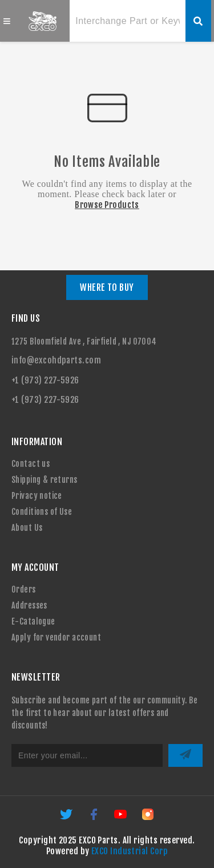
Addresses (29, 605)
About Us (27, 528)
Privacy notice (37, 496)
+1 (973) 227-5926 (45, 380)
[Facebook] (94, 818)
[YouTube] (121, 818)
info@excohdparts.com (56, 360)
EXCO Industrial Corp (130, 851)
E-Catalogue (33, 621)
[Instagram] (148, 818)
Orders (24, 589)
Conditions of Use (42, 512)
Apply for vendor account (56, 637)
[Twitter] (67, 818)
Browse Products (107, 205)
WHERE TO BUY (107, 287)
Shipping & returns (45, 480)
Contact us (31, 464)
